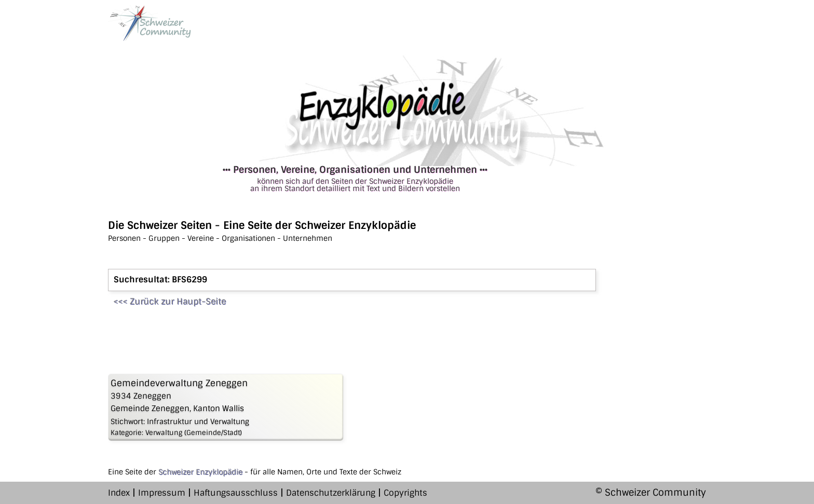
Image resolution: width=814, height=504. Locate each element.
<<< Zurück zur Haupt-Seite (169, 301)
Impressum (162, 493)
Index (119, 493)
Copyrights (405, 493)
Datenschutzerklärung (331, 493)
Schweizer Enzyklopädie (200, 472)
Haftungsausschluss (236, 493)
